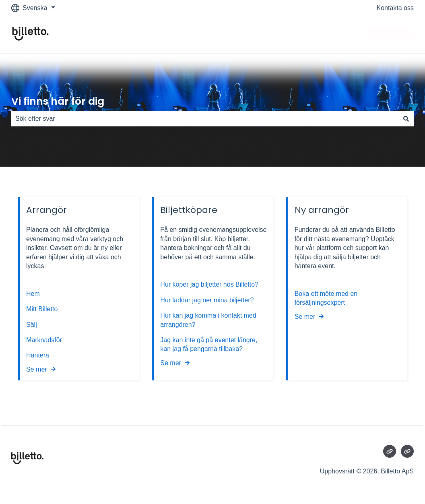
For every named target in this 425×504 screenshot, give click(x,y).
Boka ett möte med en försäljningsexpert (326, 298)
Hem (34, 294)
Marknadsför (44, 340)
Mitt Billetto (43, 309)
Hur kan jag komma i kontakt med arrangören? (208, 320)
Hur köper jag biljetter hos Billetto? (209, 285)
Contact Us (390, 34)
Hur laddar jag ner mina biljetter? (207, 300)
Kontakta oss (395, 8)
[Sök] (406, 119)
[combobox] (205, 119)
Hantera (38, 355)
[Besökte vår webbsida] (390, 451)
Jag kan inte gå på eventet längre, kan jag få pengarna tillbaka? (209, 344)
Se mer (37, 369)
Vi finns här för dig (58, 101)
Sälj (32, 325)
